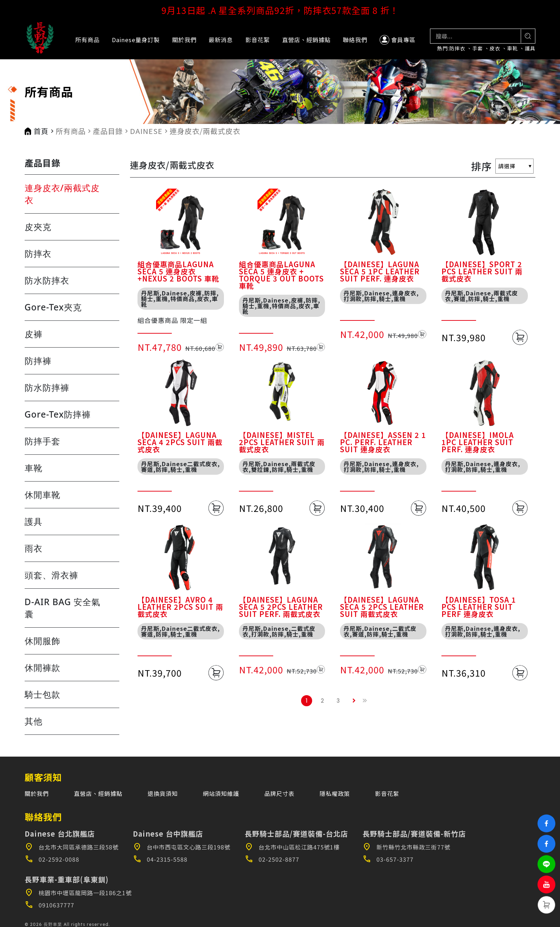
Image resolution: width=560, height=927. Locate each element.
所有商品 (87, 40)
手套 (477, 48)
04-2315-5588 (160, 859)
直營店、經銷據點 (306, 40)
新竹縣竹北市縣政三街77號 (406, 847)
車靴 (512, 48)
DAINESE (146, 131)
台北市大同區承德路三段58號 (72, 847)
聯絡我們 (355, 40)
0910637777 (49, 905)
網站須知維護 (221, 793)
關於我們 (184, 40)
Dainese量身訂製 (136, 40)
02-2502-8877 (272, 859)
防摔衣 (457, 48)
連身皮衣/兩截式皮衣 (205, 131)
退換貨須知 (163, 793)
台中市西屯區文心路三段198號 (182, 847)
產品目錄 (108, 131)
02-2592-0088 (52, 859)
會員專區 (397, 40)
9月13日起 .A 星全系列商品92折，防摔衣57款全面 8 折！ (280, 10)
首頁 (41, 131)
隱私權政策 (335, 793)
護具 (530, 48)
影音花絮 (257, 40)
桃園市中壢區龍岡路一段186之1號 (78, 893)
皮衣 (495, 48)
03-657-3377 (388, 859)
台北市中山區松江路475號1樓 (292, 847)
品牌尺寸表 (279, 793)
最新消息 (221, 40)
